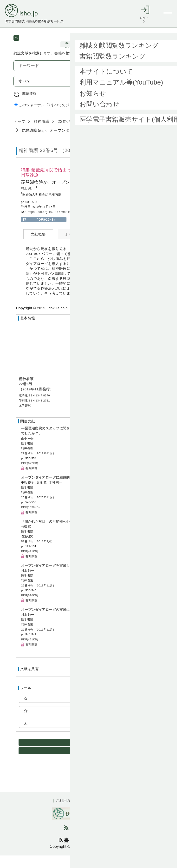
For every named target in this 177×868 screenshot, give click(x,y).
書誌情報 (29, 106)
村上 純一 (28, 201)
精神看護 (41, 134)
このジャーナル (29, 118)
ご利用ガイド (67, 813)
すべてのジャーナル (66, 118)
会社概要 (117, 813)
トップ (19, 134)
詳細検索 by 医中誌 (147, 118)
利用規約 (93, 813)
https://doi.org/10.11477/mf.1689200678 (56, 224)
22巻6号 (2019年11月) (77, 134)
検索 (152, 94)
